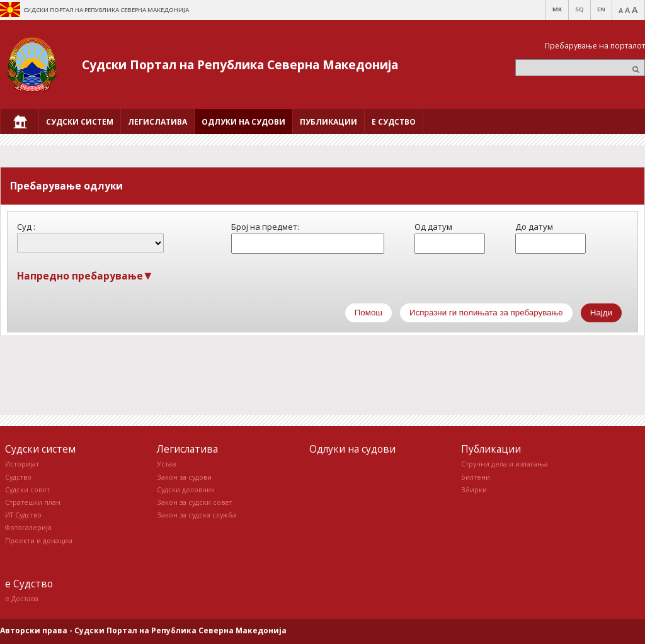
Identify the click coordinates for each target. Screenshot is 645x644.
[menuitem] (20, 121)
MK (557, 9)
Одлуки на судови (352, 449)
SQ (579, 9)
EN (601, 9)
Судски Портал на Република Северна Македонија (240, 65)
